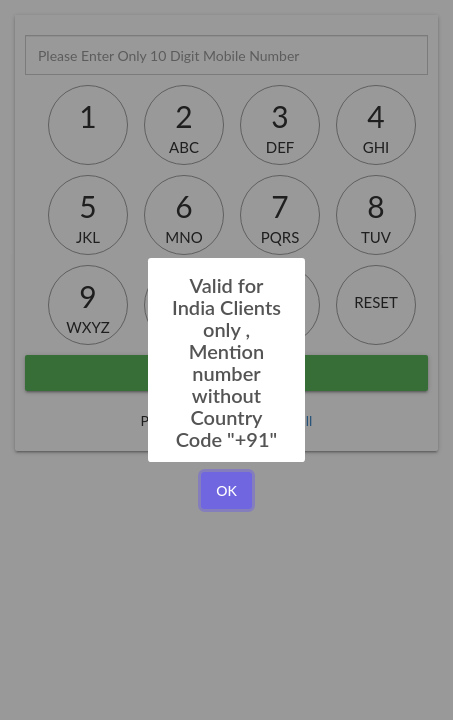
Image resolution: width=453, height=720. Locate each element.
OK (226, 490)
